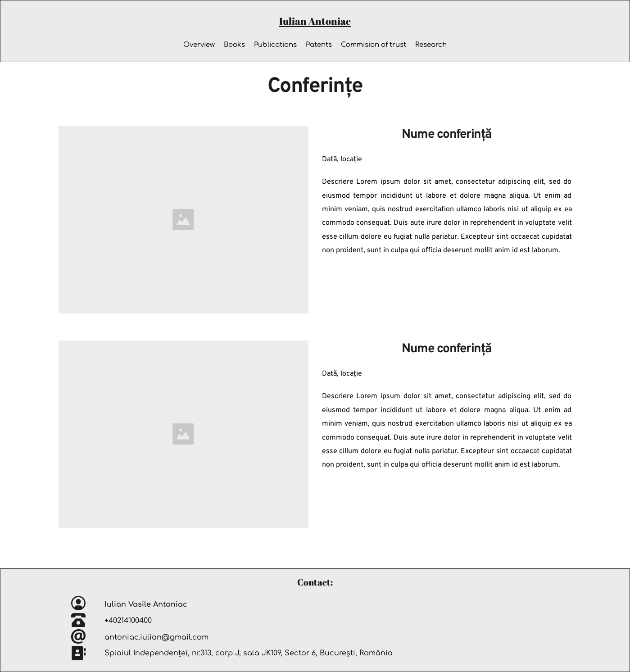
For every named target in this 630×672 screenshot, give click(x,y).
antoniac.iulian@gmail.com (156, 637)
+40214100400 (129, 621)
